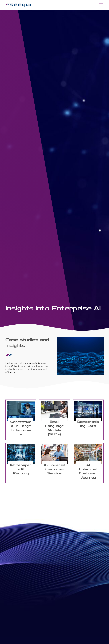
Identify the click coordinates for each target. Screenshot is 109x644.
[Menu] (100, 5)
